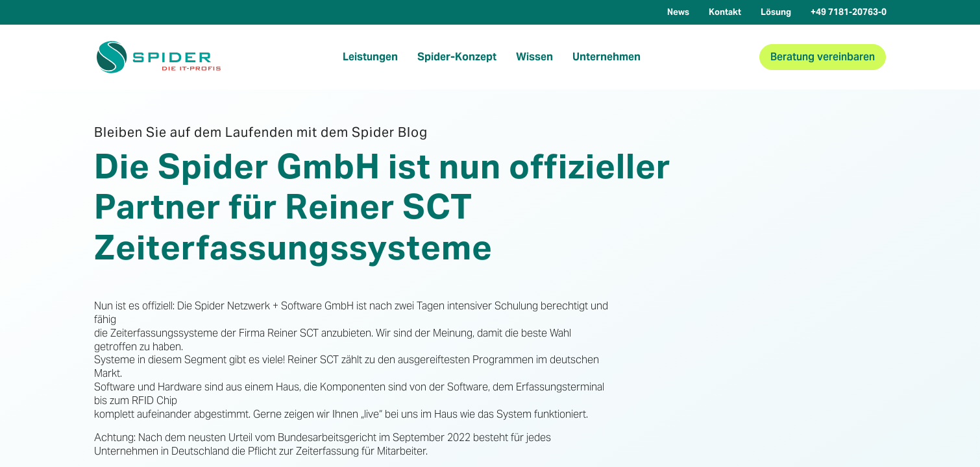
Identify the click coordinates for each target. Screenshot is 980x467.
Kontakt (725, 12)
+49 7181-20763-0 (849, 12)
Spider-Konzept (457, 57)
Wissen (534, 57)
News (678, 12)
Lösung (776, 12)
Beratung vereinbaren (823, 57)
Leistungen (370, 57)
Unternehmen (606, 57)
